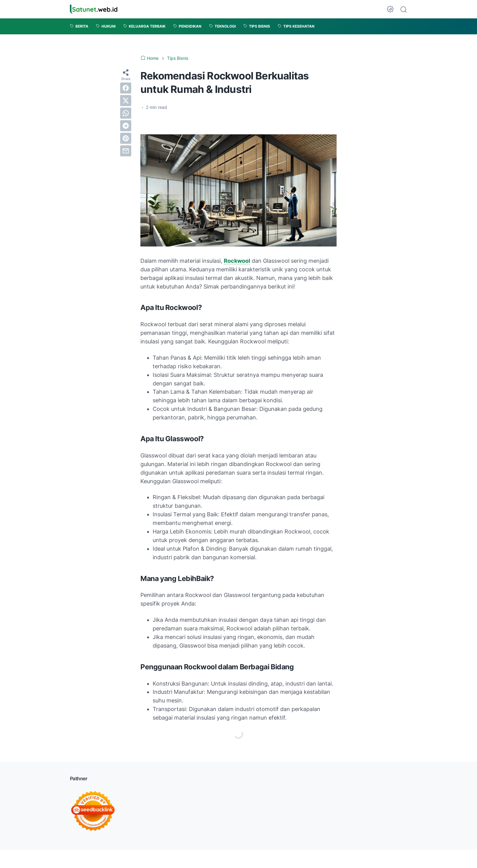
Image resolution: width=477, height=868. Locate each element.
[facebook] (126, 88)
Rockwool (237, 260)
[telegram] (126, 125)
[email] (126, 151)
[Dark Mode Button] (390, 9)
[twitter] (126, 100)
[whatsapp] (126, 113)
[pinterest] (126, 138)
